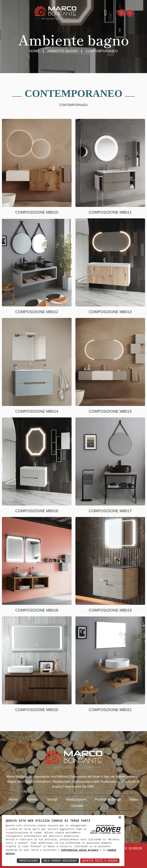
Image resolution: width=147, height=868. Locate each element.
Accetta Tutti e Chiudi (100, 861)
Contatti (77, 806)
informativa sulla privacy (80, 850)
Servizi (52, 799)
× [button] (120, 818)
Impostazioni (28, 861)
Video (134, 799)
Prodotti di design (108, 799)
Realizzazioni (76, 799)
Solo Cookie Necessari (60, 861)
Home (34, 51)
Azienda (32, 799)
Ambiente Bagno (63, 51)
